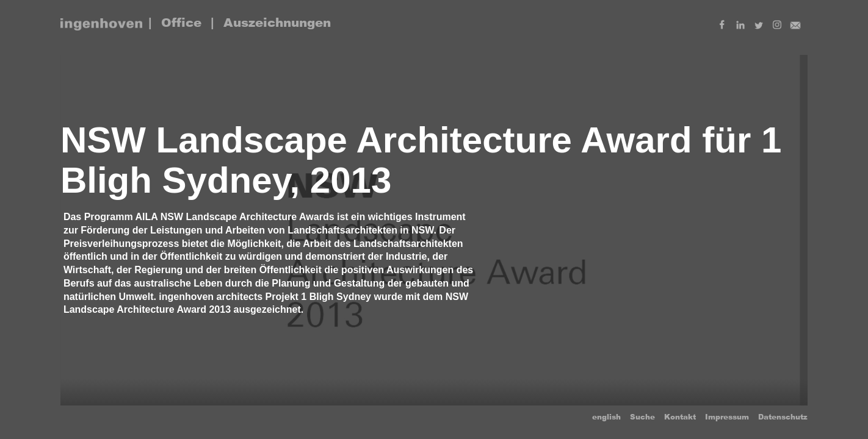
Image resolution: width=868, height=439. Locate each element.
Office (181, 23)
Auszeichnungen (277, 23)
